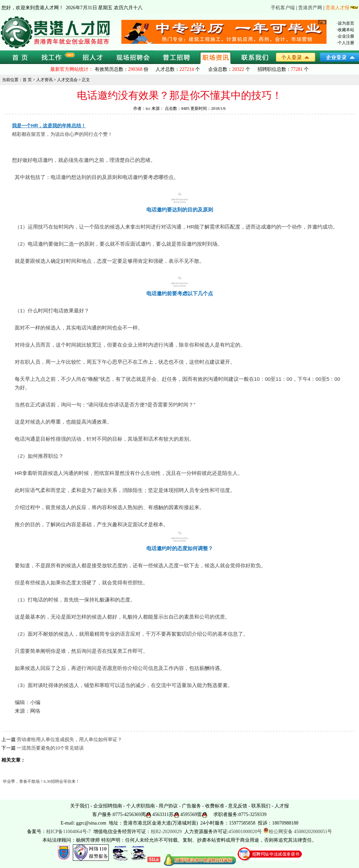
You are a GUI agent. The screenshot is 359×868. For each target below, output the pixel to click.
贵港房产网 (310, 8)
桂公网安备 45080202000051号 (298, 832)
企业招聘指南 (108, 806)
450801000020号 (245, 832)
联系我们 (261, 806)
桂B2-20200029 (167, 832)
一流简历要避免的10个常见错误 (50, 748)
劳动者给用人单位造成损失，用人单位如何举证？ (69, 740)
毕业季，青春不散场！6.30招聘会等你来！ (41, 781)
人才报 (282, 806)
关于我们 (80, 806)
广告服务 (191, 806)
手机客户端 (283, 8)
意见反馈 (238, 806)
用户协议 (168, 806)
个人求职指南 (141, 806)
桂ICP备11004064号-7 (69, 832)
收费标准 (215, 806)
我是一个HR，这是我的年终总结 (46, 126)
